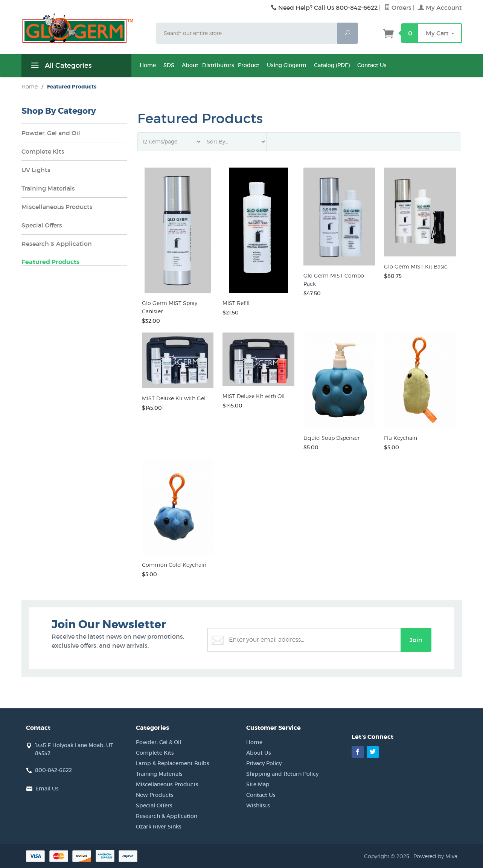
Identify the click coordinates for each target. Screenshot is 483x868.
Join (416, 640)
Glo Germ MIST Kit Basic (416, 266)
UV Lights (36, 170)
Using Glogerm (287, 65)
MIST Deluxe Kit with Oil (254, 396)
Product (249, 65)
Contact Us (372, 65)
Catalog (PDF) (332, 65)
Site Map (258, 784)
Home (148, 65)
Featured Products (50, 262)
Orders (398, 8)
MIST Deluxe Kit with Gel (174, 398)
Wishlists (258, 805)
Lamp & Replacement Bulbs (173, 763)
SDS (169, 65)
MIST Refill (236, 303)
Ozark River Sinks (159, 827)
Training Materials (48, 188)
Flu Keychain (401, 438)
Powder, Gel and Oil (51, 133)
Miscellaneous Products (57, 207)
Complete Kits (43, 151)
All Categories (60, 67)
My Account (440, 8)
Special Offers (42, 225)
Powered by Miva (435, 856)
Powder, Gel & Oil (158, 742)
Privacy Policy (264, 763)
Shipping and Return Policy (282, 774)
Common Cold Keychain (174, 565)
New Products (155, 795)
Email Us (47, 789)
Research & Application (57, 244)
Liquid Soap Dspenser (331, 438)
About (190, 65)
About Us (259, 753)
